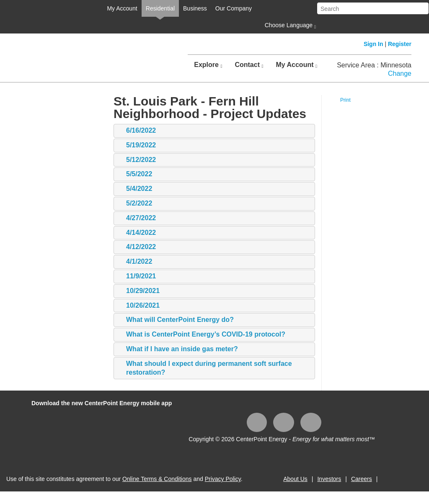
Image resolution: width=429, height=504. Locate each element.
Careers (362, 479)
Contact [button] (249, 65)
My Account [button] (296, 65)
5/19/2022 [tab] (137, 145)
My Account (122, 8)
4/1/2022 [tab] (135, 262)
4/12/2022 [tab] (137, 247)
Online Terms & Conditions (157, 479)
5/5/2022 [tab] (135, 174)
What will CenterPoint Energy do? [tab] (176, 320)
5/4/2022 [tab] (135, 189)
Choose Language (289, 26)
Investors (329, 479)
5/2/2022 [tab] (135, 204)
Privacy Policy (223, 479)
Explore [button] (208, 65)
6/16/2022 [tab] (137, 131)
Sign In (373, 44)
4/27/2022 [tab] (137, 218)
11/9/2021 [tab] (137, 276)
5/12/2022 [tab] (137, 160)
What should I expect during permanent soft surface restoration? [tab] (205, 368)
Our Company (234, 8)
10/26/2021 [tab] (139, 306)
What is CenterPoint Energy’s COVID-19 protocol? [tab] (202, 335)
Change (400, 73)
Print (345, 100)
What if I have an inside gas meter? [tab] (178, 349)
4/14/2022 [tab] (137, 233)
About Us (295, 479)
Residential (160, 8)
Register (400, 44)
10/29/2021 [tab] (139, 291)
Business (195, 8)
